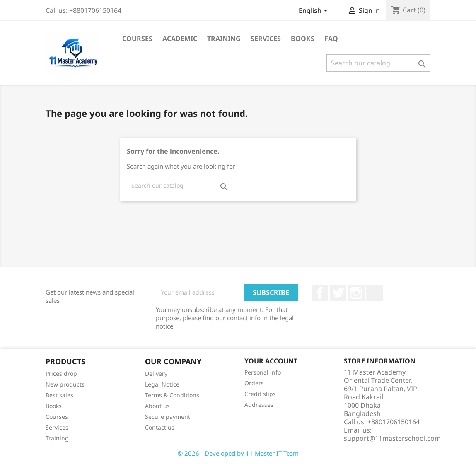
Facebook (320, 293)
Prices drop (61, 373)
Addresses (259, 405)
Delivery (156, 373)
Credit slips (260, 394)
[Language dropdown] (315, 11)
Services (266, 39)
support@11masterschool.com (392, 438)
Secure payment (168, 417)
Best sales (59, 395)
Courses (137, 39)
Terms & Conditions (172, 395)
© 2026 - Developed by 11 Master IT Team (238, 453)
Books (303, 39)
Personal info (263, 372)
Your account (271, 361)
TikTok (375, 293)
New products (65, 384)
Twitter (338, 293)
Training (224, 39)
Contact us (160, 427)
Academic (180, 39)
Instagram (356, 293)
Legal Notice (162, 384)
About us (157, 406)
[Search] (378, 63)
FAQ (331, 39)
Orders (254, 383)
